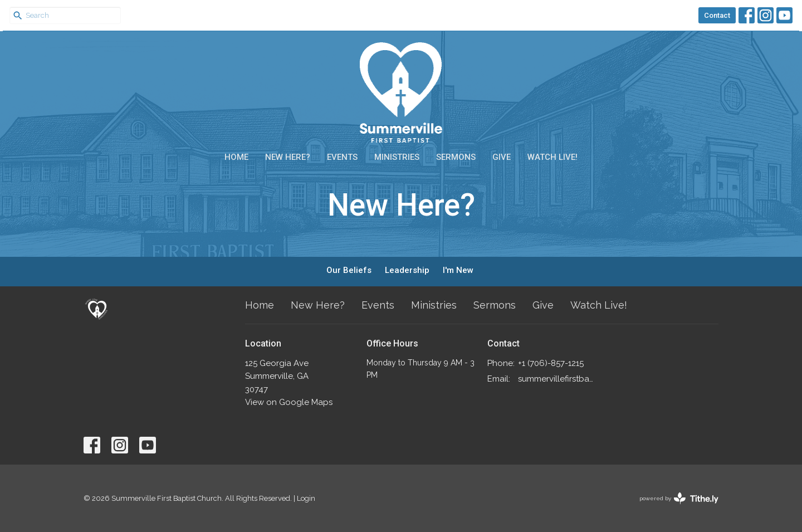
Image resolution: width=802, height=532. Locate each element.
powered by (679, 498)
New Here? (288, 157)
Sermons (456, 157)
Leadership (407, 270)
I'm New (458, 270)
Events (342, 157)
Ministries (397, 157)
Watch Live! (552, 157)
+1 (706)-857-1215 (551, 363)
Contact (717, 15)
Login (306, 498)
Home (236, 157)
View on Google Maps (289, 402)
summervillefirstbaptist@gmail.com (558, 379)
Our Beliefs (349, 270)
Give (502, 157)
